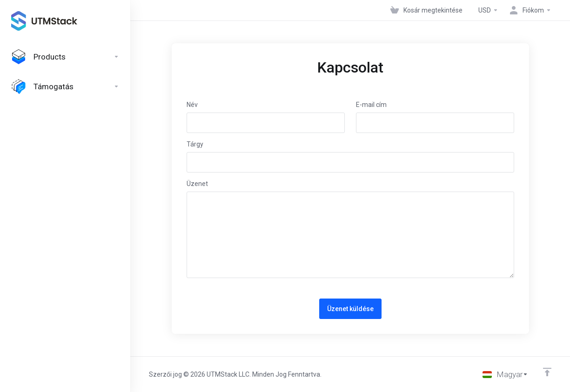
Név (192, 105)
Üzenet (197, 184)
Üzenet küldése (350, 309)
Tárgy (195, 144)
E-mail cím (371, 105)
